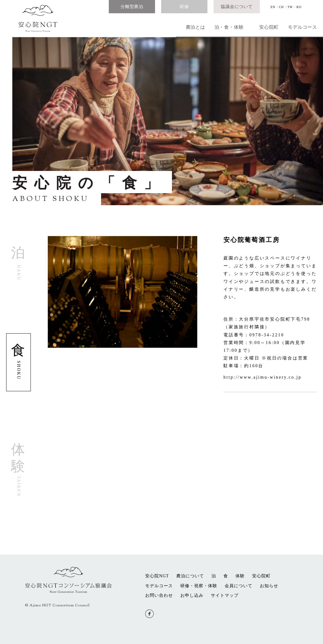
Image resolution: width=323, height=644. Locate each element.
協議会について (237, 7)
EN (273, 7)
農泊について (190, 576)
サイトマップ (225, 595)
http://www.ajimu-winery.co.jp (262, 377)
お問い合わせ (159, 595)
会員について (239, 586)
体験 (240, 576)
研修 (184, 7)
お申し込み (192, 595)
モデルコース (286, 25)
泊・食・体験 (163, 25)
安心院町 (224, 25)
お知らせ (269, 586)
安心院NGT (157, 576)
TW (290, 7)
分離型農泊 (132, 7)
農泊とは (101, 25)
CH (281, 7)
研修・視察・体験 (199, 586)
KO (299, 7)
